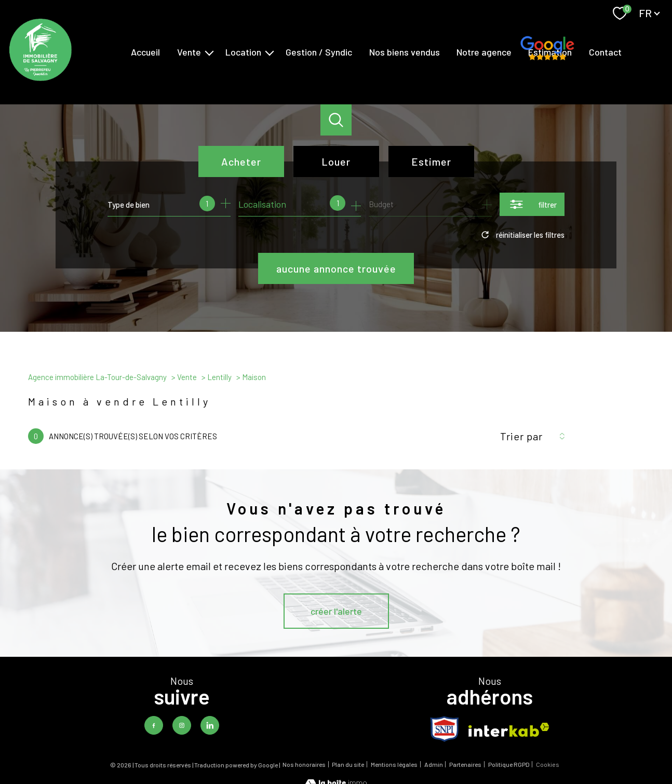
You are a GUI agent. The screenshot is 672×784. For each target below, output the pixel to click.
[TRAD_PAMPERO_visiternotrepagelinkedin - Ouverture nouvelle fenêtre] (210, 725)
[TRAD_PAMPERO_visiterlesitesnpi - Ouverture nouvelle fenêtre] (445, 729)
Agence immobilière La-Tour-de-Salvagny (97, 377)
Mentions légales (394, 764)
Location (243, 52)
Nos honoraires (304, 764)
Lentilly (219, 377)
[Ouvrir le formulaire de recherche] (532, 204)
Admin (434, 764)
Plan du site (348, 764)
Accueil (145, 52)
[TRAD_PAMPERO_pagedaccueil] (41, 77)
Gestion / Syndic (319, 52)
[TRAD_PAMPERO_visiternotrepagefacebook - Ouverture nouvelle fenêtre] (154, 725)
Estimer (431, 161)
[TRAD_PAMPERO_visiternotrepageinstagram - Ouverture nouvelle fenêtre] (182, 725)
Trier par (521, 436)
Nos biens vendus (405, 52)
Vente (189, 52)
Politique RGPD (509, 764)
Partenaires (465, 764)
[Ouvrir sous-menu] (209, 52)
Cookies (548, 765)
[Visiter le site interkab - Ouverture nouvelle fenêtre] (509, 730)
